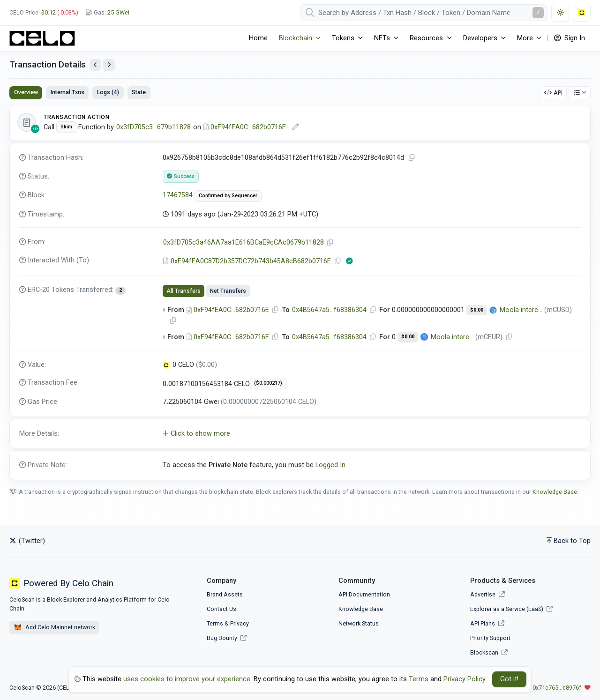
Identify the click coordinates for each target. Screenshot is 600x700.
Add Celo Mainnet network (54, 627)
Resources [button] (426, 38)
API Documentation (364, 594)
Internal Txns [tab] (67, 92)
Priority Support (490, 638)
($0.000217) (268, 383)
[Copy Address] (330, 242)
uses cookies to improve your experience (187, 679)
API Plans (487, 623)
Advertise (487, 594)
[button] (300, 434)
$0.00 (477, 310)
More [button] (525, 38)
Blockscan (489, 652)
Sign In (570, 38)
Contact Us (221, 609)
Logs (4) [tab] (108, 92)
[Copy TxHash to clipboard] (412, 158)
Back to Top (569, 541)
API (553, 93)
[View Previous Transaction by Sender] (95, 65)
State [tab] (139, 92)
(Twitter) (27, 541)
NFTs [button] (382, 38)
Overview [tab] (26, 92)
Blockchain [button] (296, 38)
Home (258, 38)
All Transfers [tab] (184, 291)
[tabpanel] (300, 293)
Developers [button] (480, 38)
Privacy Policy (464, 679)
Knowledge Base (555, 492)
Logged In (330, 465)
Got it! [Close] (509, 679)
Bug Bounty (222, 638)
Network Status (359, 623)
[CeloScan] (42, 38)
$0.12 (49, 12)
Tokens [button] (343, 38)
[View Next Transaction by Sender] (109, 65)
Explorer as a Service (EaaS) (511, 609)
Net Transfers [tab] (228, 291)
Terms (215, 623)
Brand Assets (225, 594)
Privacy (240, 623)
